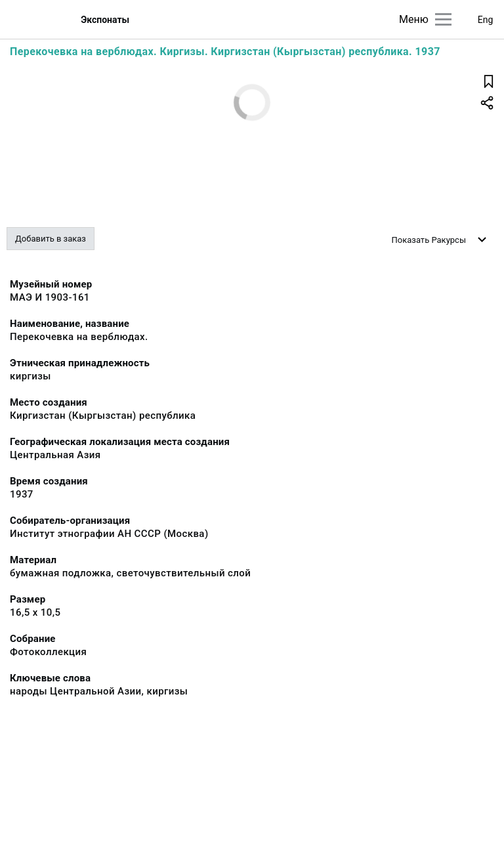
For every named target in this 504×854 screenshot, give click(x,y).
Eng (486, 20)
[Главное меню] (443, 19)
